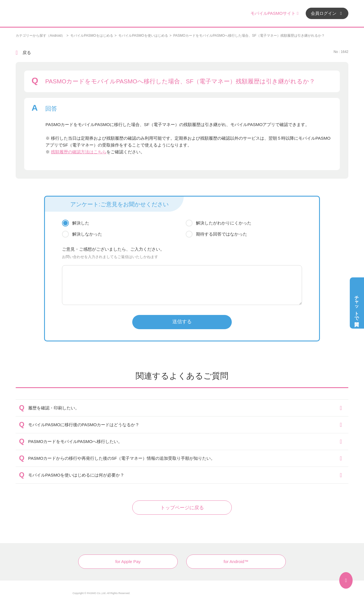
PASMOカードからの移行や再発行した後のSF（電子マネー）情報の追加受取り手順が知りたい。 (122, 458)
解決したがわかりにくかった (224, 223)
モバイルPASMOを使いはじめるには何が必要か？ (76, 475)
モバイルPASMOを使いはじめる (143, 36)
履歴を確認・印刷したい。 (54, 408)
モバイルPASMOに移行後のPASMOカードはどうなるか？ (84, 425)
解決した (81, 223)
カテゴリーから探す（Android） (40, 36)
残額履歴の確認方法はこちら (79, 152)
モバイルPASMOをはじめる (92, 36)
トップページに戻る (182, 508)
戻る (27, 52)
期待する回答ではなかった (222, 234)
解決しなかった (87, 234)
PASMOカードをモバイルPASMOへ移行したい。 (75, 441)
